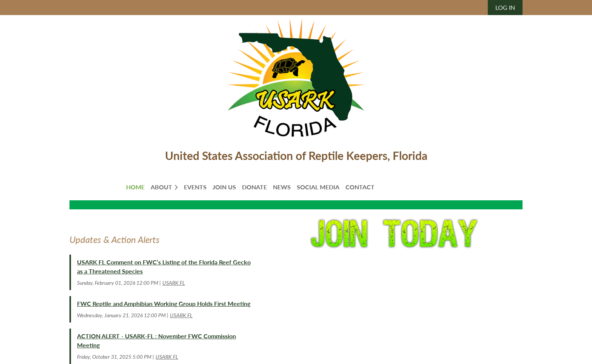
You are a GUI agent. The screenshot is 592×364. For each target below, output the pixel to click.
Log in (505, 7)
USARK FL (174, 283)
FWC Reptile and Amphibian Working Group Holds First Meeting (164, 303)
